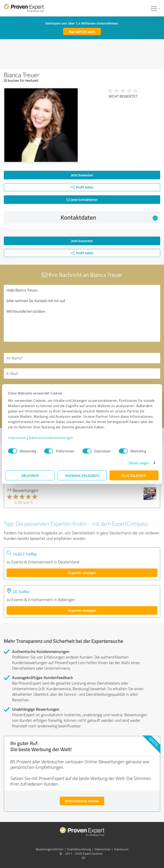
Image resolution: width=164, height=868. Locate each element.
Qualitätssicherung (79, 849)
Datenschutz (102, 849)
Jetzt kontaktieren (82, 199)
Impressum (17, 438)
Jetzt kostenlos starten (82, 801)
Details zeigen (139, 463)
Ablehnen (30, 475)
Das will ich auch (82, 31)
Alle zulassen (134, 475)
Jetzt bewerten (82, 175)
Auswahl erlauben (82, 475)
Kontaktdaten (109, 217)
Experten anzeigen (82, 573)
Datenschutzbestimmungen (51, 438)
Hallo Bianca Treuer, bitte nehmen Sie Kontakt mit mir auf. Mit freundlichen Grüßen (82, 313)
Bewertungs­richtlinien (50, 849)
